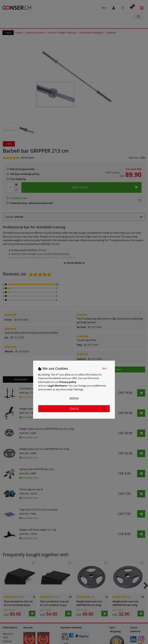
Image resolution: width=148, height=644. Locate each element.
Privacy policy (68, 382)
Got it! (74, 409)
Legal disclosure (57, 386)
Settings (74, 398)
